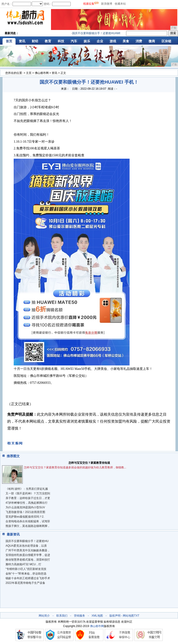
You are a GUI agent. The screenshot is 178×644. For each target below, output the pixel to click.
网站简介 (44, 616)
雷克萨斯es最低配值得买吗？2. (25, 517)
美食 (126, 41)
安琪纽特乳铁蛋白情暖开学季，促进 (28, 555)
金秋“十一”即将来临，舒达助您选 (26, 574)
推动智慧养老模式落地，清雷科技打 (28, 560)
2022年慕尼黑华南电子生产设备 (25, 583)
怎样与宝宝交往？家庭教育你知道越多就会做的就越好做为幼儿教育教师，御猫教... (75, 467)
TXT (137, 616)
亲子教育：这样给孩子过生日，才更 (28, 498)
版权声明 (115, 616)
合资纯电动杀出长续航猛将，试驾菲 (28, 521)
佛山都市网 (42, 73)
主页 (29, 73)
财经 (35, 41)
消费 (139, 41)
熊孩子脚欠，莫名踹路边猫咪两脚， (28, 526)
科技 (61, 41)
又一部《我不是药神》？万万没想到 (28, 493)
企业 (100, 41)
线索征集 (89, 4)
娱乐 (87, 41)
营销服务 (79, 616)
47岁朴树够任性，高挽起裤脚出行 (27, 503)
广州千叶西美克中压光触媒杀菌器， (28, 550)
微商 (152, 41)
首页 (9, 41)
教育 (48, 41)
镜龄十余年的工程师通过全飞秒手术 (28, 578)
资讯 (22, 41)
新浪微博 (107, 4)
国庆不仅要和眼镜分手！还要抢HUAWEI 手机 (101, 33)
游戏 (113, 41)
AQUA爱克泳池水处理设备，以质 (26, 546)
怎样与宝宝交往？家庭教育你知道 (89, 463)
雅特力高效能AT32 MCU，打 (23, 564)
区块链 (166, 41)
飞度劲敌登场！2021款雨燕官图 (25, 512)
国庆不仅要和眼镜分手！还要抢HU (27, 541)
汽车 (74, 41)
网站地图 (128, 616)
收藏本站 (120, 4)
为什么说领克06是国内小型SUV (25, 507)
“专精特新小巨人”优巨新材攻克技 (26, 569)
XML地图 (97, 616)
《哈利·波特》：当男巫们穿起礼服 (27, 489)
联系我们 (62, 616)
